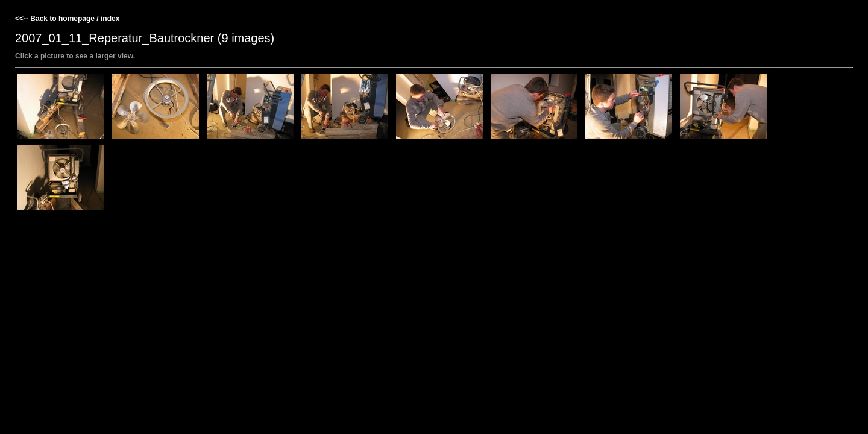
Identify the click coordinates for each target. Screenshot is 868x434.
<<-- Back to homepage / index (67, 19)
